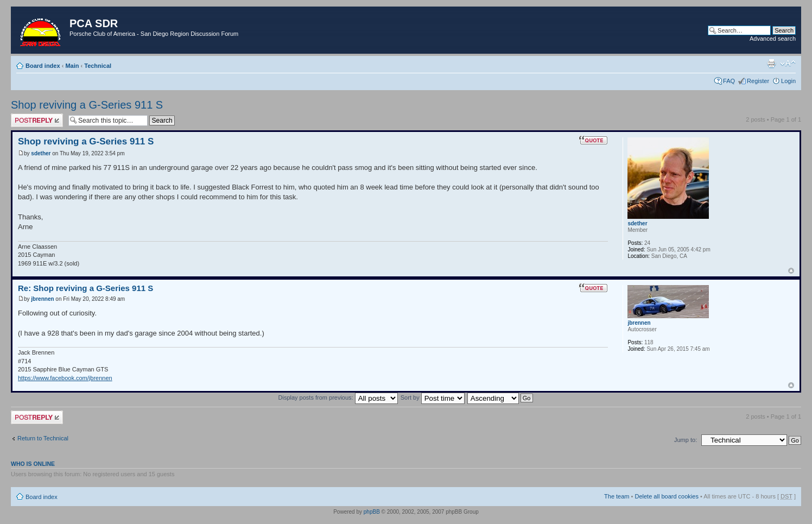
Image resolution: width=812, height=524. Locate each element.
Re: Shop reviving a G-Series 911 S (85, 288)
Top (791, 271)
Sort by (433, 397)
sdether (41, 153)
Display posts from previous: (338, 397)
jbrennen (42, 299)
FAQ (729, 81)
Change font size (788, 64)
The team (617, 496)
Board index (43, 66)
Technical (98, 66)
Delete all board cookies (666, 496)
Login (788, 81)
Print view (771, 64)
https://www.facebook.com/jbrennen (65, 378)
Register (758, 81)
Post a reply (37, 120)
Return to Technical (43, 438)
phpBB (372, 512)
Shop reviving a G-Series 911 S (87, 105)
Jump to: (686, 440)
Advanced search (773, 39)
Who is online (33, 464)
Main (72, 66)
